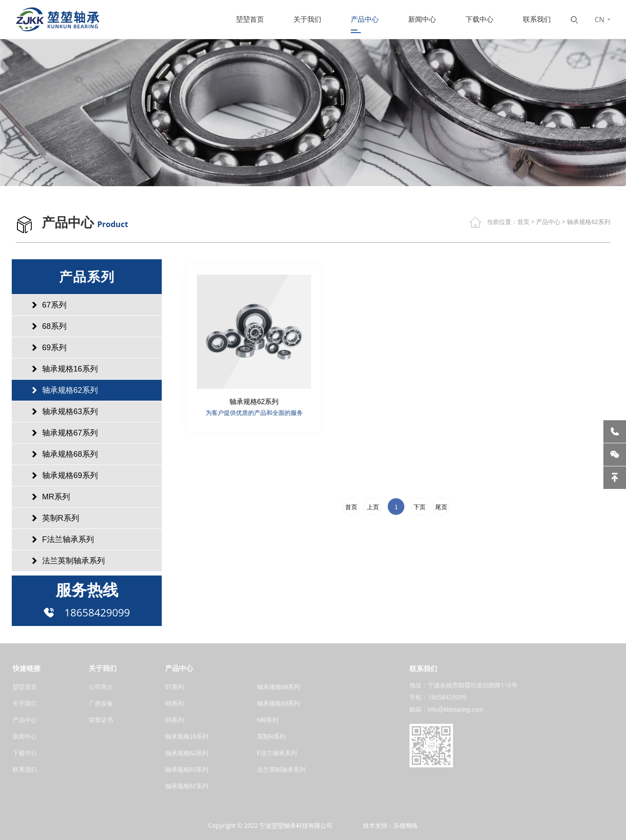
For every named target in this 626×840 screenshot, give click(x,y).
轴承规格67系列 (58, 433)
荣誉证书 (101, 720)
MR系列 (44, 497)
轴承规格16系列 (58, 369)
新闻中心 (422, 19)
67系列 (43, 305)
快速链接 (27, 668)
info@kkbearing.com (456, 709)
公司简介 (101, 687)
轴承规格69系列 (58, 475)
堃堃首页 (250, 19)
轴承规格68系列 (58, 454)
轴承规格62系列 (589, 222)
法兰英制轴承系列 (62, 561)
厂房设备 (101, 703)
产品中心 (365, 19)
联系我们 (537, 19)
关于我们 (307, 19)
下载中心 (479, 19)
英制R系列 (49, 518)
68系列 (43, 326)
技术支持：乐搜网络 (390, 826)
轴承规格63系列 (58, 412)
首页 (523, 222)
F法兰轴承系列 (56, 539)
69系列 (43, 348)
